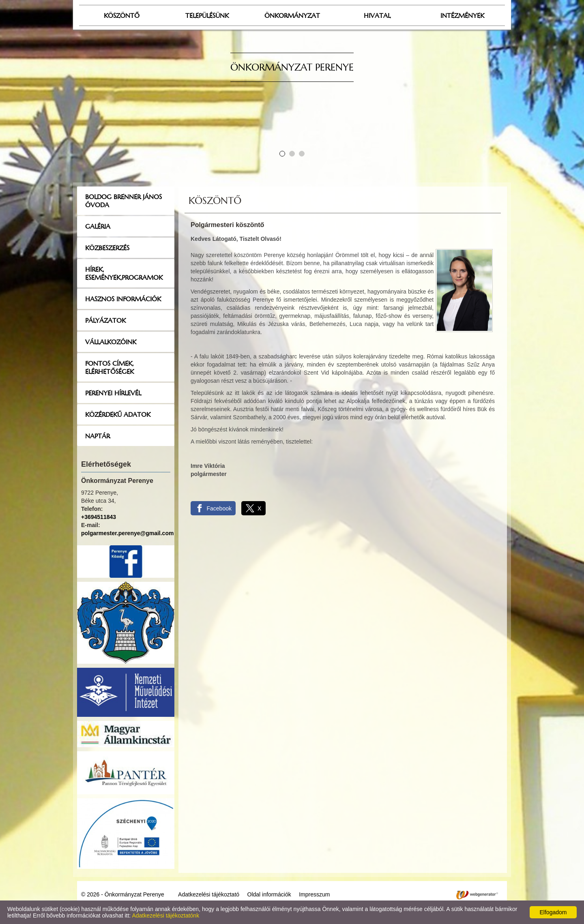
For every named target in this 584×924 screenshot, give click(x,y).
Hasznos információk (123, 299)
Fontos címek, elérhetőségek (109, 367)
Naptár (98, 436)
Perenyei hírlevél (113, 393)
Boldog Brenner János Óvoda (123, 201)
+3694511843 (99, 517)
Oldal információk (269, 894)
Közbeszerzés (107, 248)
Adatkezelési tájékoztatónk (165, 915)
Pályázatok (105, 320)
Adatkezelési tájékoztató (209, 894)
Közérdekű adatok (118, 414)
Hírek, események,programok (124, 273)
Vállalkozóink (111, 342)
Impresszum (314, 894)
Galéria (98, 226)
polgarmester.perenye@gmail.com (127, 533)
